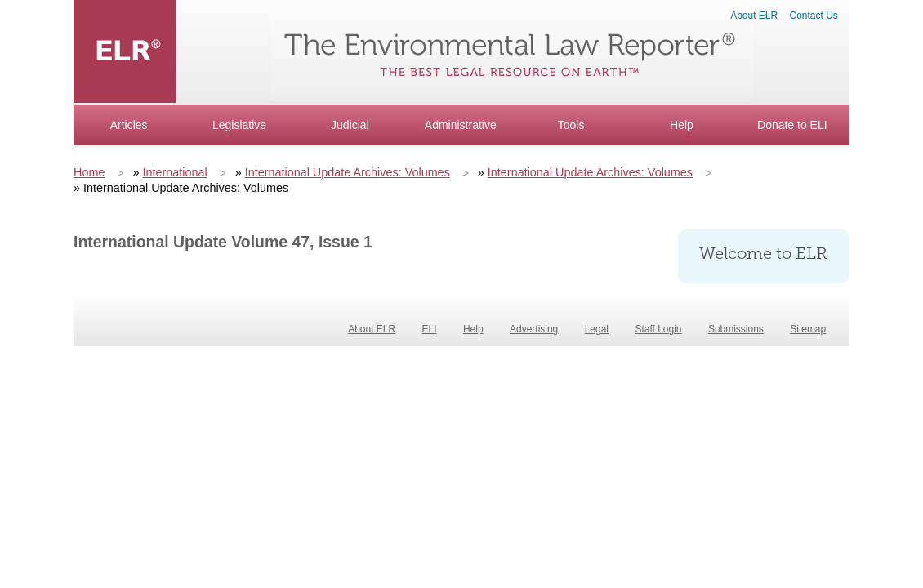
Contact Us (814, 16)
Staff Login (658, 329)
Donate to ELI (792, 125)
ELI (430, 329)
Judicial (350, 125)
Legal (597, 329)
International (174, 172)
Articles (129, 125)
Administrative (461, 125)
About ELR (754, 16)
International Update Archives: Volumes (348, 172)
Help (682, 125)
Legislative (239, 125)
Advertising (534, 329)
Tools (571, 125)
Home (89, 172)
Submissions (736, 329)
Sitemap (808, 329)
